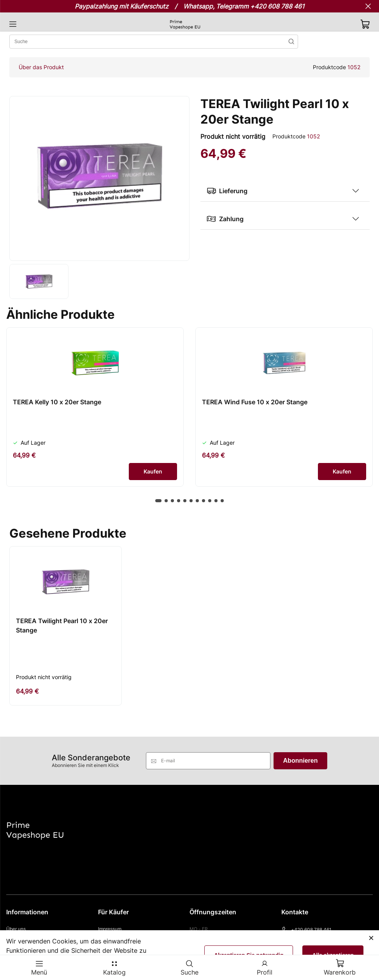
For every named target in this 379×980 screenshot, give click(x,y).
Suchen (291, 42)
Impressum (110, 929)
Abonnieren (301, 761)
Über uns (16, 929)
